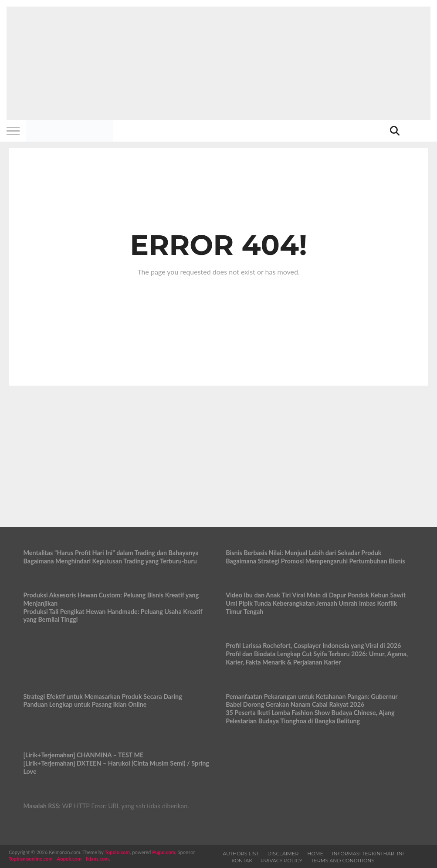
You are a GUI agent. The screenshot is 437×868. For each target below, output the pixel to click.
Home (315, 854)
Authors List (241, 854)
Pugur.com (164, 852)
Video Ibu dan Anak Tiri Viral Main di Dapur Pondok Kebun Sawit (316, 595)
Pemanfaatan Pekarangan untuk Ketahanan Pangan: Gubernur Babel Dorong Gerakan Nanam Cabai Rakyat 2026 (312, 701)
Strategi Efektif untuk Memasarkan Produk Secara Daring (102, 697)
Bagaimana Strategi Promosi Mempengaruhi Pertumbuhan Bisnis (315, 561)
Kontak (242, 861)
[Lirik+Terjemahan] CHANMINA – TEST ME (83, 755)
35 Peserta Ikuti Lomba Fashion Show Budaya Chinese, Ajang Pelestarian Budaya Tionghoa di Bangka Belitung (310, 717)
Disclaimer (283, 854)
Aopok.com (69, 859)
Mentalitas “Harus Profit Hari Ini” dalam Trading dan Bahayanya (111, 553)
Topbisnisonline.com (31, 859)
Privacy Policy (282, 861)
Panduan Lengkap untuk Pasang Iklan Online (85, 704)
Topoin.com (117, 852)
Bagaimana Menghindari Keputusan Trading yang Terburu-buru (110, 561)
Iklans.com (97, 859)
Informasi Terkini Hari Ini (368, 854)
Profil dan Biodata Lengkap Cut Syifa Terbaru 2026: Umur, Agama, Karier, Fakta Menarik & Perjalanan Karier (317, 658)
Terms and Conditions (343, 861)
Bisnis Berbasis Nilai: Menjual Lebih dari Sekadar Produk (303, 553)
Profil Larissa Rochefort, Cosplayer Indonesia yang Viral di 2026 (313, 646)
